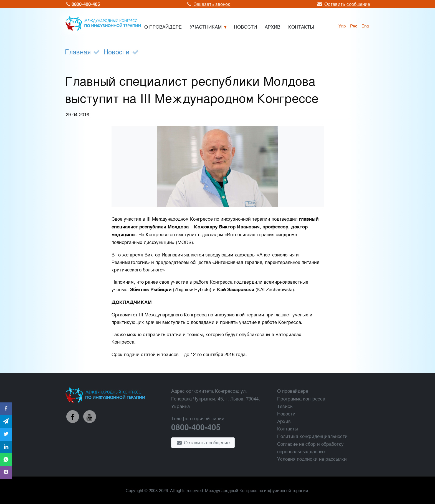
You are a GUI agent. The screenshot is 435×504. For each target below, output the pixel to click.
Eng (365, 26)
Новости (117, 51)
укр (342, 26)
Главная (78, 51)
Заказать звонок (208, 4)
